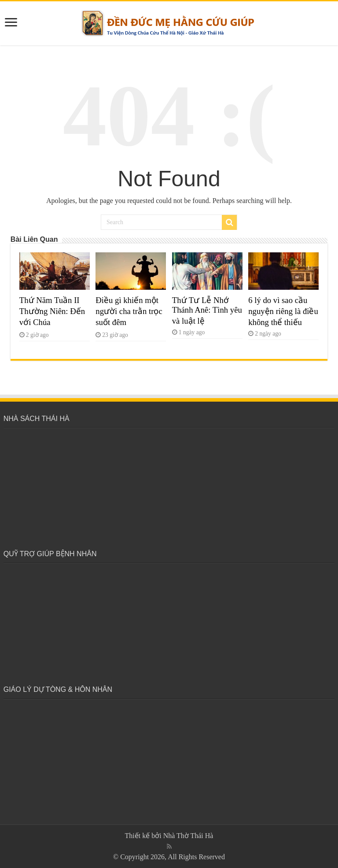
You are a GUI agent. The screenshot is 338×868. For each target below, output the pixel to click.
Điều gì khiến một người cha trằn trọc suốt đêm (129, 311)
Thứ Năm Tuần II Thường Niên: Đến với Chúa (52, 311)
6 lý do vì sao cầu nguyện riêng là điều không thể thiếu (283, 311)
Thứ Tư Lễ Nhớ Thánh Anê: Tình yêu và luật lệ (207, 310)
